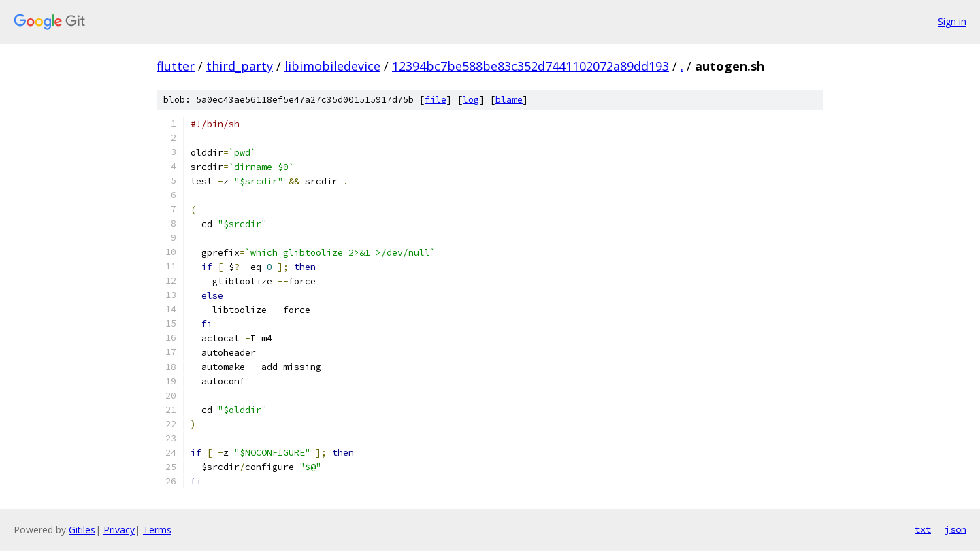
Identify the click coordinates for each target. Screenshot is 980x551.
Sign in (952, 21)
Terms (157, 530)
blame (509, 100)
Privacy (119, 530)
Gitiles (82, 530)
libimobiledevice (332, 66)
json (955, 529)
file (436, 100)
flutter (176, 66)
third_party (240, 66)
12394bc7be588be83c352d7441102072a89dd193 (530, 66)
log (471, 100)
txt (923, 529)
